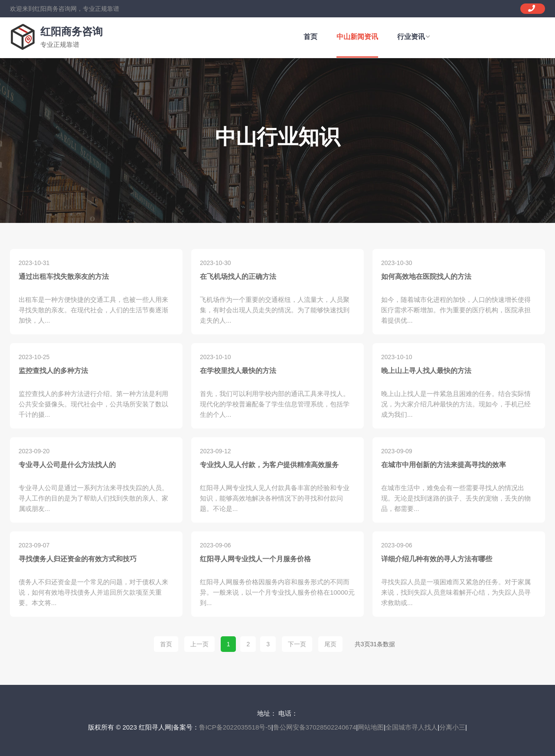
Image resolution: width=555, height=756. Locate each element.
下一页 (297, 644)
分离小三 (452, 727)
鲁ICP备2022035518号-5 (235, 727)
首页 (310, 37)
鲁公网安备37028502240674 (315, 727)
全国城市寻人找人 (411, 727)
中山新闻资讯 (357, 37)
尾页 (330, 644)
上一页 (199, 644)
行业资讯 (413, 37)
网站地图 (371, 727)
